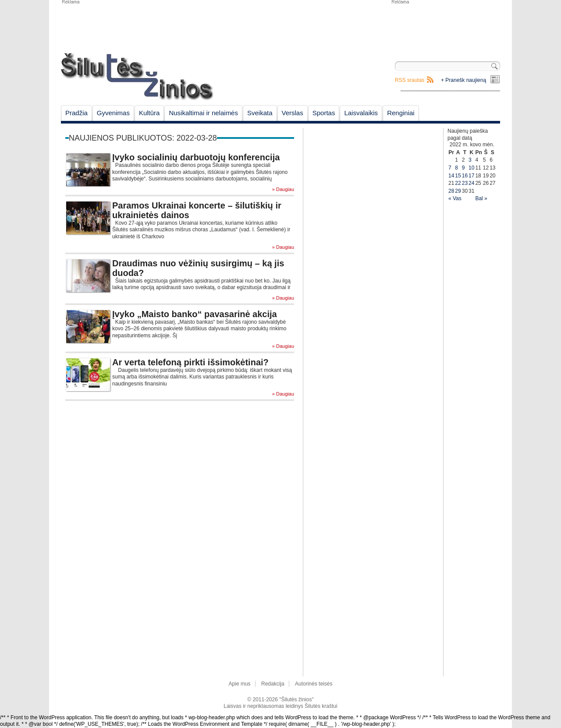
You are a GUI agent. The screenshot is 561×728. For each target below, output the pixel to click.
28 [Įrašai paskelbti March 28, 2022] (451, 191)
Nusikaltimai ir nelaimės (203, 113)
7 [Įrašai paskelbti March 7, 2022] (450, 168)
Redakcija (273, 684)
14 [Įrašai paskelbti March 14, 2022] (451, 176)
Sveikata (260, 113)
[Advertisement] (445, 26)
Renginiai (401, 113)
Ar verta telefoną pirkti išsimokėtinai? (190, 362)
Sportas (324, 113)
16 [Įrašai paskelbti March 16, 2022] (465, 176)
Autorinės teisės (314, 684)
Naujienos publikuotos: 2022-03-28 (143, 138)
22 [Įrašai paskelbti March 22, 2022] (458, 183)
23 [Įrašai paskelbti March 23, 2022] (465, 183)
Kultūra (149, 113)
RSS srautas (410, 80)
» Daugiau (283, 189)
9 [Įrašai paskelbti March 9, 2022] (463, 168)
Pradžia (76, 113)
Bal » (481, 198)
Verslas (293, 113)
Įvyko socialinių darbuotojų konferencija (196, 157)
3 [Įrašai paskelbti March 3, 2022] (470, 160)
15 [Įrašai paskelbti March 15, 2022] (458, 176)
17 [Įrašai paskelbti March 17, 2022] (471, 176)
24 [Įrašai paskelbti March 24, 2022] (471, 183)
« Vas (455, 198)
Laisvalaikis (361, 113)
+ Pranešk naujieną (463, 80)
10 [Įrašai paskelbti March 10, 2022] (471, 168)
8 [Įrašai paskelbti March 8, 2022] (456, 168)
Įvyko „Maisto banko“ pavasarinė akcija (195, 314)
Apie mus (240, 684)
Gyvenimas (113, 113)
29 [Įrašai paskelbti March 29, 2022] (458, 191)
